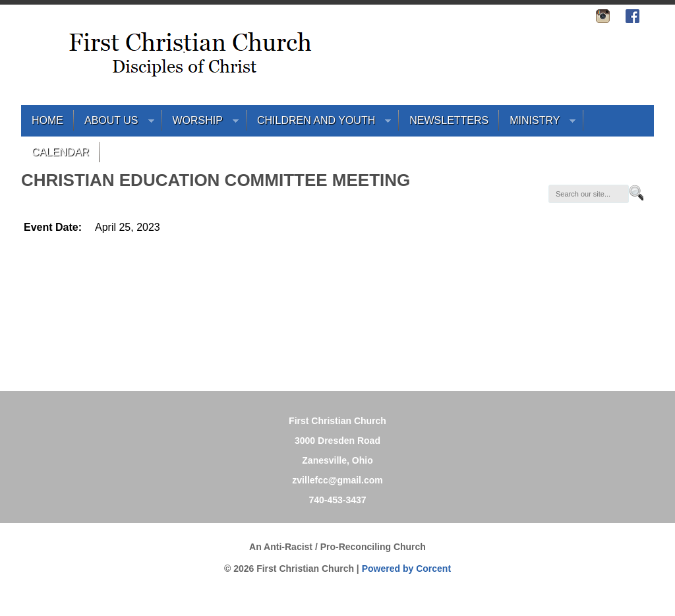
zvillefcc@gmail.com (337, 480)
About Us (114, 124)
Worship (200, 124)
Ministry (537, 124)
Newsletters (449, 120)
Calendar (60, 152)
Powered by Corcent (406, 569)
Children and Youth (319, 124)
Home (47, 120)
